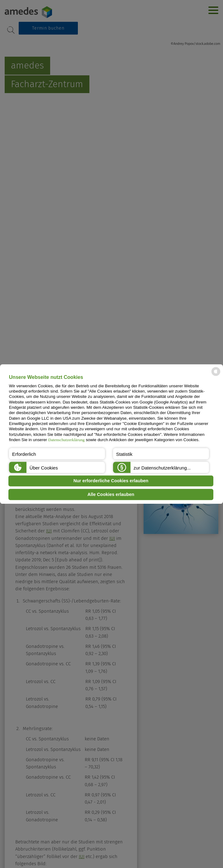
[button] (57, 454)
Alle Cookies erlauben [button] (111, 494)
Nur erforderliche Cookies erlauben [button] (111, 481)
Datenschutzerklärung (66, 440)
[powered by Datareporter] (216, 376)
